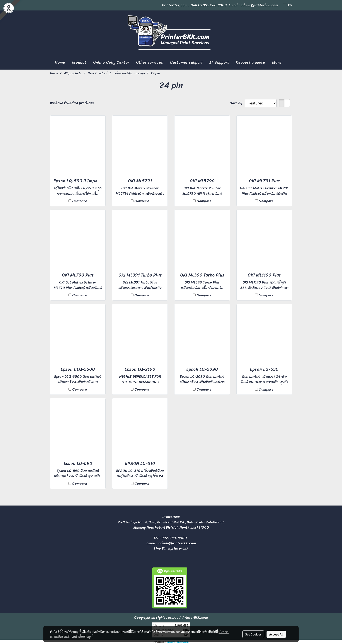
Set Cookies (253, 634)
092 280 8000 (215, 5)
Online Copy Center (111, 62)
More (277, 62)
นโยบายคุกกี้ (86, 636)
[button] (289, 63)
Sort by (237, 103)
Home (60, 62)
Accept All (276, 634)
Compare (80, 201)
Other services (150, 62)
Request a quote (251, 62)
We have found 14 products (72, 103)
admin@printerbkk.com (177, 543)
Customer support (186, 62)
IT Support (219, 62)
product (79, 62)
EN (288, 5)
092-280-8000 (174, 538)
